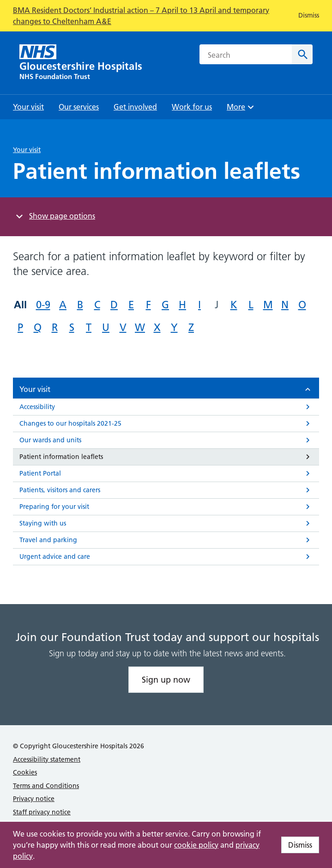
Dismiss (300, 845)
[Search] (302, 54)
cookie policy (196, 845)
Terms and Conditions (46, 786)
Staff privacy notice (42, 812)
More (241, 110)
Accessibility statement (47, 759)
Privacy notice (34, 799)
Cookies (25, 772)
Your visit (27, 150)
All (20, 305)
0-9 (43, 305)
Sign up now (166, 680)
